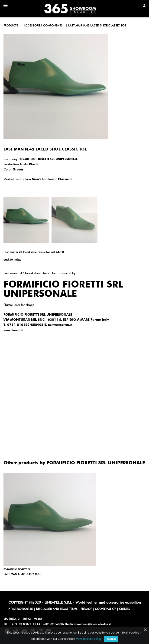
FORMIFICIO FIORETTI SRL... (19, 569)
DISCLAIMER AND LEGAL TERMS (57, 609)
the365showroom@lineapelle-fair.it (88, 624)
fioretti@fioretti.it (60, 325)
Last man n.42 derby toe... (23, 574)
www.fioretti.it (13, 330)
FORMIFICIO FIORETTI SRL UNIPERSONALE (48, 159)
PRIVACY (86, 609)
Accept (111, 639)
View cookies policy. (89, 639)
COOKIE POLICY (105, 609)
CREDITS (125, 609)
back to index (12, 260)
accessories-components (43, 26)
